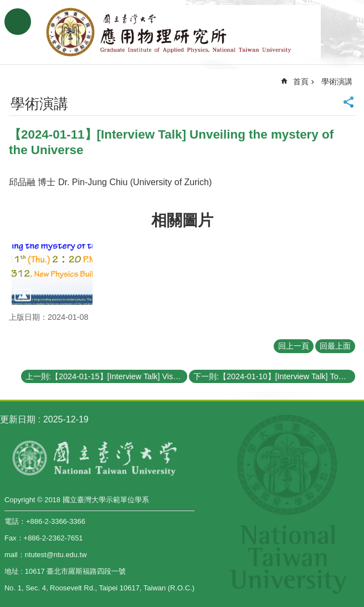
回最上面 (335, 346)
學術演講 (337, 81)
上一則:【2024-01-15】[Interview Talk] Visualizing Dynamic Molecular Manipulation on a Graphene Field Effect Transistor (106, 376)
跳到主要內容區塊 (6, 6)
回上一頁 (294, 346)
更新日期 (18, 419)
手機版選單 (18, 22)
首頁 (301, 81)
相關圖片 (182, 220)
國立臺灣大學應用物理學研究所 (182, 32)
